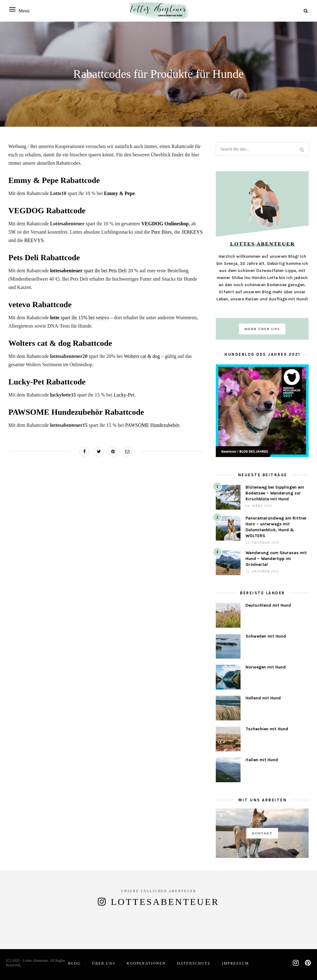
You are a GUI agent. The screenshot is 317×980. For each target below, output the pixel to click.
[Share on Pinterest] (113, 452)
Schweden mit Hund (266, 636)
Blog (74, 963)
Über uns (104, 963)
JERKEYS (192, 232)
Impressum (235, 963)
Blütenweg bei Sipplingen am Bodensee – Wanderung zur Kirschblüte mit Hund (275, 493)
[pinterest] (308, 963)
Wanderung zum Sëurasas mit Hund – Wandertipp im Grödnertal (276, 559)
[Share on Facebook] (85, 452)
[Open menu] (12, 9)
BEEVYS (34, 240)
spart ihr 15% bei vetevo (80, 318)
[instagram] (296, 963)
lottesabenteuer (165, 902)
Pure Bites (161, 232)
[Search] (306, 11)
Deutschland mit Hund (268, 605)
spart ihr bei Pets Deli (89, 271)
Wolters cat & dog (142, 356)
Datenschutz (194, 963)
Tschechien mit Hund (267, 729)
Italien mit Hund (262, 760)
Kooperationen (146, 963)
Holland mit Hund (263, 698)
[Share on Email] (127, 452)
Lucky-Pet (124, 395)
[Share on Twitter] (99, 452)
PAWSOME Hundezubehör (152, 425)
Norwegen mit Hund (266, 667)
